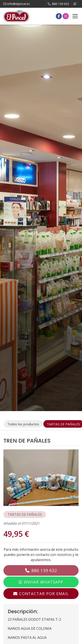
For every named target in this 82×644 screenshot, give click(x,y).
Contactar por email (44, 593)
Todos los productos (23, 424)
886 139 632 (44, 570)
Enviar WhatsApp (44, 582)
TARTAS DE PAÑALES (25, 515)
